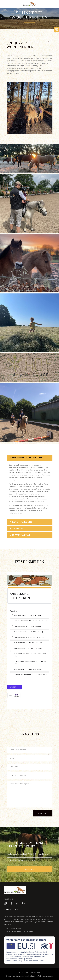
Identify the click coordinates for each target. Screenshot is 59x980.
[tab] (30, 458)
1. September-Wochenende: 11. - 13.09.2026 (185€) (30, 655)
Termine (14, 611)
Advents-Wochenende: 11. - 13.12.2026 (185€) (31, 675)
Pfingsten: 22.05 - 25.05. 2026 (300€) (28, 615)
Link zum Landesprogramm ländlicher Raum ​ (20, 931)
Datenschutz (24, 973)
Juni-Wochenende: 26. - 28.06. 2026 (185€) (31, 621)
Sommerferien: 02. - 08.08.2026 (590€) (29, 643)
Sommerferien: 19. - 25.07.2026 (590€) (29, 632)
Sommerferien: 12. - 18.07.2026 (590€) (28, 626)
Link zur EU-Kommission (13, 928)
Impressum (36, 973)
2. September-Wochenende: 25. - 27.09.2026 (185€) (31, 663)
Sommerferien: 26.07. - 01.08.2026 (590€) (30, 637)
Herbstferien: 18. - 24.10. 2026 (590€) (28, 669)
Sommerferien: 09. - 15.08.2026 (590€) (29, 648)
